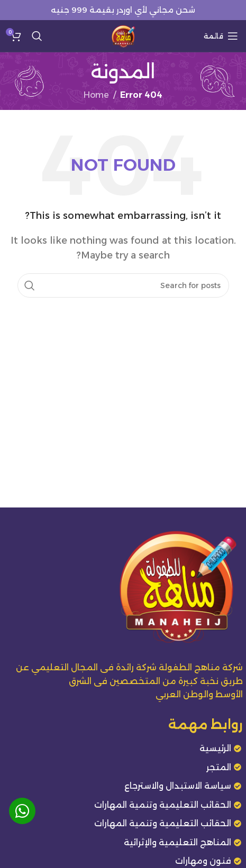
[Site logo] (123, 35)
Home (96, 95)
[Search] (37, 36)
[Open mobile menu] (221, 36)
